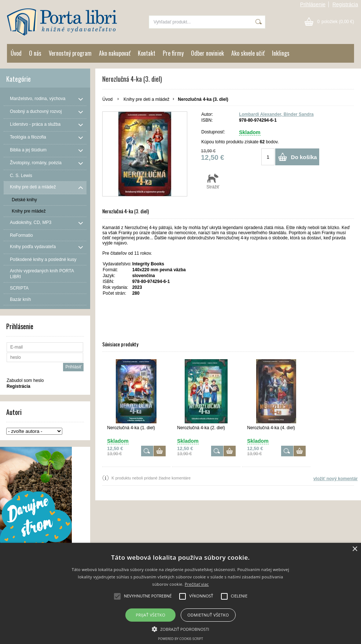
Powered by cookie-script (180, 639)
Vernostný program (70, 53)
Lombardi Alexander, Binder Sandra (276, 114)
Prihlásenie (313, 4)
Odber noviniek (207, 53)
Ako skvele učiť (248, 53)
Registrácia (345, 4)
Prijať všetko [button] (151, 615)
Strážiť (213, 181)
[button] (180, 629)
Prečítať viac (197, 584)
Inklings (281, 53)
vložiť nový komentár (336, 479)
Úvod (16, 53)
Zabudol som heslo (25, 380)
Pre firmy (173, 53)
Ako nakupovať (115, 53)
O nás (35, 53)
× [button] (355, 549)
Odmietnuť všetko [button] (208, 615)
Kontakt (147, 53)
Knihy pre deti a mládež (146, 99)
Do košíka (304, 157)
